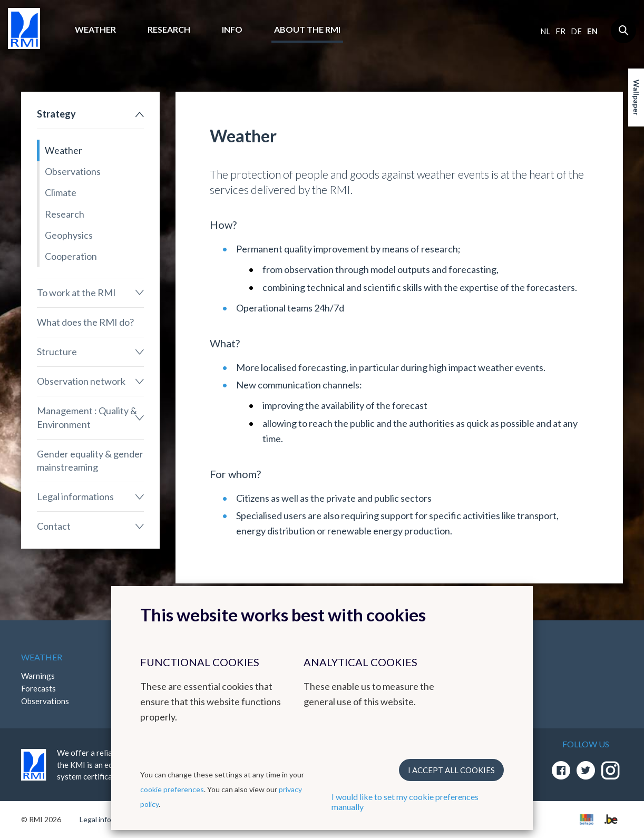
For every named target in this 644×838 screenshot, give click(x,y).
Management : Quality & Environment (87, 417)
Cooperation (71, 256)
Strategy (56, 114)
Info (232, 29)
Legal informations (75, 496)
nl (545, 31)
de (576, 31)
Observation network (81, 381)
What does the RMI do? (85, 322)
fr (560, 31)
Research (169, 29)
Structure (57, 352)
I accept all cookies (451, 770)
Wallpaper (636, 98)
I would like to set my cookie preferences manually (405, 802)
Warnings (38, 676)
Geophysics (69, 235)
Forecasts (38, 688)
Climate (61, 192)
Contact (54, 526)
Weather (95, 29)
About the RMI (307, 29)
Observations (73, 171)
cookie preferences (172, 789)
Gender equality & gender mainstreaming (90, 460)
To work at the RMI (76, 293)
